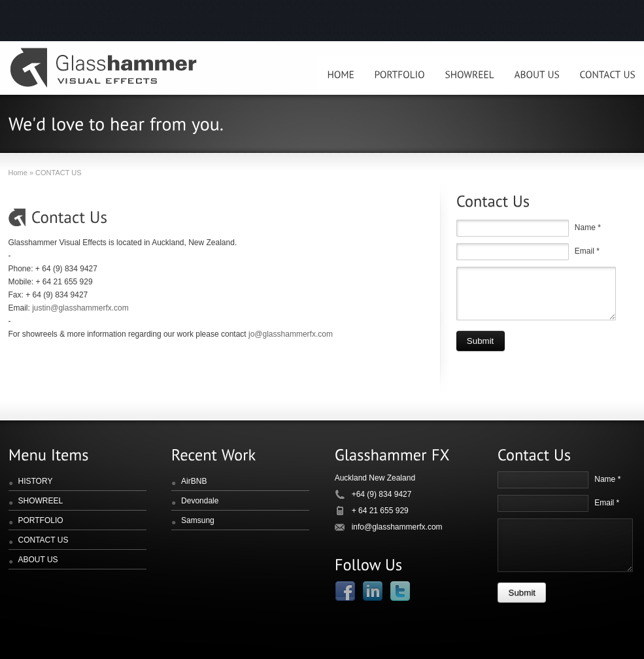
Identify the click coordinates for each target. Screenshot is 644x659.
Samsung (198, 520)
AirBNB (194, 481)
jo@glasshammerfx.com (291, 334)
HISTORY (36, 481)
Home (18, 173)
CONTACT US (43, 540)
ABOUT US (38, 560)
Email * (587, 251)
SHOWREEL (41, 501)
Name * (588, 228)
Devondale (200, 501)
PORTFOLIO (41, 520)
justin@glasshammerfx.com (80, 308)
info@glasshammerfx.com (397, 527)
